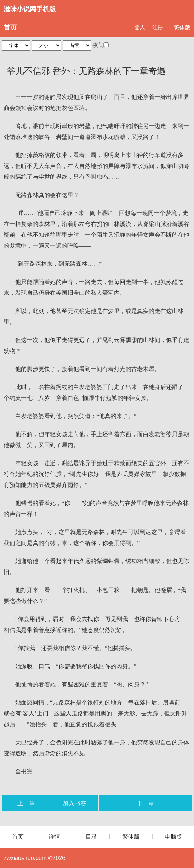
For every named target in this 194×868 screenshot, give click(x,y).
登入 (140, 27)
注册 (158, 27)
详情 (54, 837)
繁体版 (182, 27)
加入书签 (74, 803)
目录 (91, 837)
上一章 (26, 803)
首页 (10, 28)
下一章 (145, 803)
